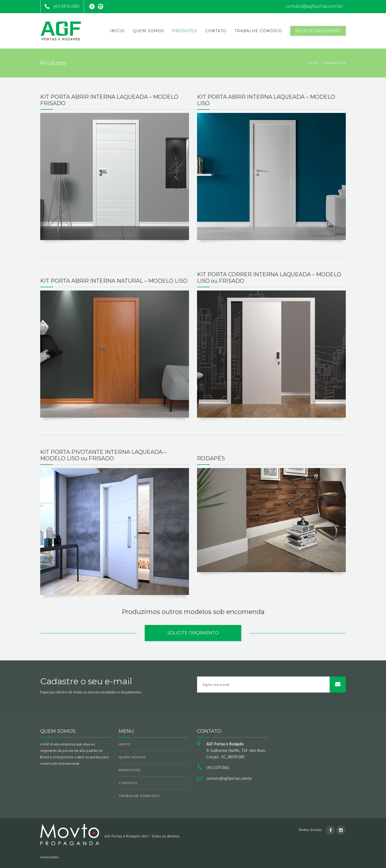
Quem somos (148, 31)
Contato (216, 31)
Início (117, 31)
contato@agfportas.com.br (314, 6)
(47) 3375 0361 (60, 6)
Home (313, 63)
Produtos (185, 31)
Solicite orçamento (318, 31)
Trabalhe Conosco (258, 31)
